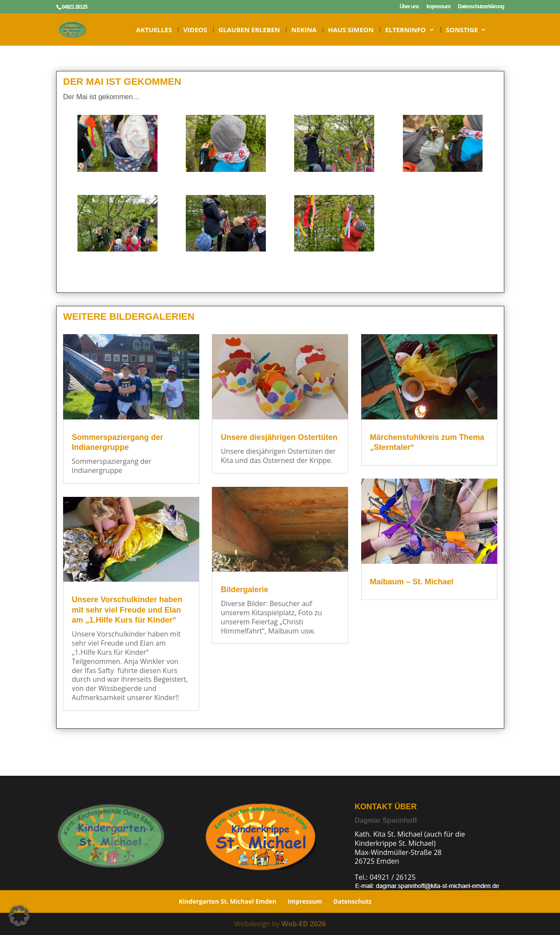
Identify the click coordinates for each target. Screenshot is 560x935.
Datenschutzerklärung (481, 7)
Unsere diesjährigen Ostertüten (276, 438)
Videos (195, 30)
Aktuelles (154, 30)
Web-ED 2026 (304, 924)
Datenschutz (352, 901)
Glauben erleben (249, 30)
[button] (19, 916)
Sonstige (462, 30)
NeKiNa (304, 30)
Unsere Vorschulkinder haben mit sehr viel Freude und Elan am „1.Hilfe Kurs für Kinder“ (126, 610)
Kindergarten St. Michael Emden (228, 901)
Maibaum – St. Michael (405, 581)
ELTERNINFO (405, 30)
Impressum (438, 7)
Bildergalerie (242, 589)
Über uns (409, 7)
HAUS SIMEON (351, 30)
